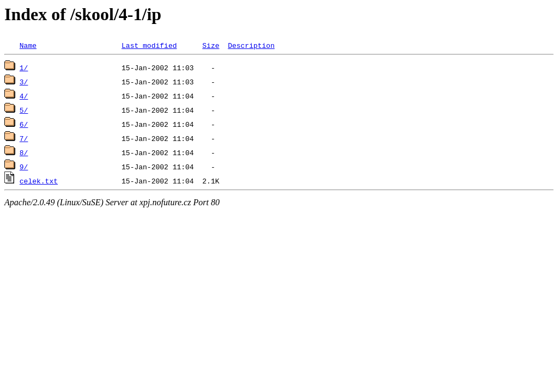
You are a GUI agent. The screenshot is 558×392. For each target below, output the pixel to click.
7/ (24, 138)
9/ (24, 167)
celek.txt (39, 181)
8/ (24, 152)
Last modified (149, 45)
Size (211, 45)
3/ (24, 82)
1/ (24, 68)
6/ (24, 124)
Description (251, 45)
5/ (24, 110)
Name (28, 45)
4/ (24, 96)
